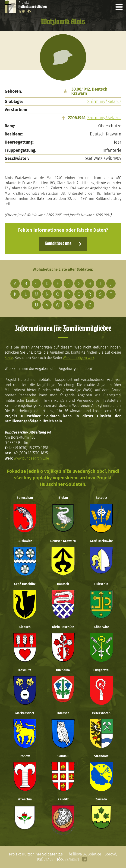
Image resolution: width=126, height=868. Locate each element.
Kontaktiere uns (58, 244)
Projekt (33, 7)
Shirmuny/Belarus (104, 102)
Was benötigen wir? (78, 358)
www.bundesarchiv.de (31, 458)
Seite (9, 358)
